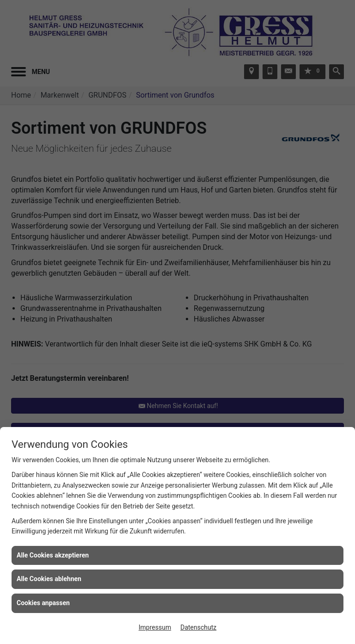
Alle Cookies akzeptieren (53, 555)
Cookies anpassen (43, 603)
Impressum (155, 627)
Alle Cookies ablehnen (49, 579)
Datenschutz (198, 627)
